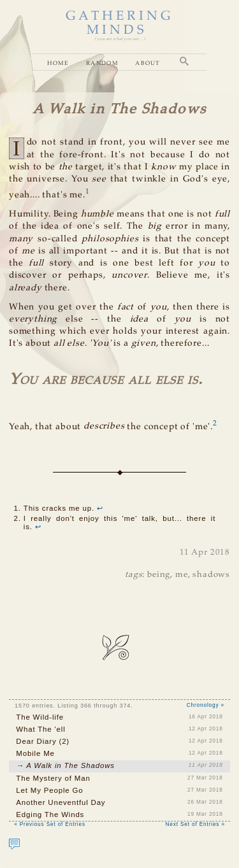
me (182, 575)
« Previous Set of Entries (50, 824)
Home (58, 63)
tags (134, 575)
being (159, 575)
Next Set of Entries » (195, 824)
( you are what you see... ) (119, 39)
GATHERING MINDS (120, 23)
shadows (211, 575)
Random (102, 63)
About (148, 63)
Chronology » (206, 705)
